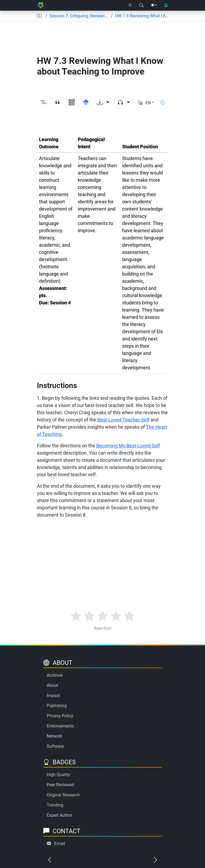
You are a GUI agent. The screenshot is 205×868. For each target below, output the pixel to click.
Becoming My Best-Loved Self (128, 446)
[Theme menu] (154, 5)
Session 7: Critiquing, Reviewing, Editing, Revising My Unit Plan (79, 16)
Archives (55, 675)
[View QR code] (72, 103)
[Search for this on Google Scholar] (86, 103)
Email (60, 844)
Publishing (57, 706)
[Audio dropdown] (124, 103)
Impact (53, 695)
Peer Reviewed (60, 785)
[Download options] (103, 103)
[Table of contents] (39, 16)
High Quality (58, 775)
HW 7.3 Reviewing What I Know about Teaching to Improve (143, 16)
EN (148, 103)
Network (55, 736)
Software (55, 746)
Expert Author (59, 815)
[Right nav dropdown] (130, 5)
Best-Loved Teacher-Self (123, 420)
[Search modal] (141, 5)
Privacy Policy (60, 716)
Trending (55, 805)
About (52, 685)
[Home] (40, 5)
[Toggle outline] (43, 103)
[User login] (166, 5)
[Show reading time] (163, 102)
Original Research (63, 795)
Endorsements (60, 726)
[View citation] (58, 103)
